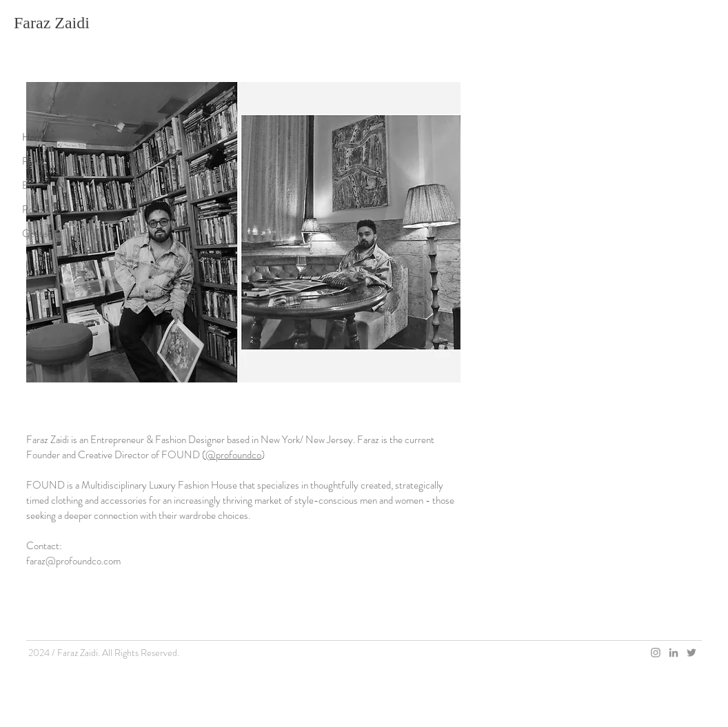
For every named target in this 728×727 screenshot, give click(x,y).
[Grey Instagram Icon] (656, 653)
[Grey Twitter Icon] (691, 653)
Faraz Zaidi (52, 23)
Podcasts (40, 209)
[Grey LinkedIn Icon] (674, 653)
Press (33, 161)
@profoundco (233, 455)
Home (34, 137)
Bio (29, 185)
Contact (39, 234)
